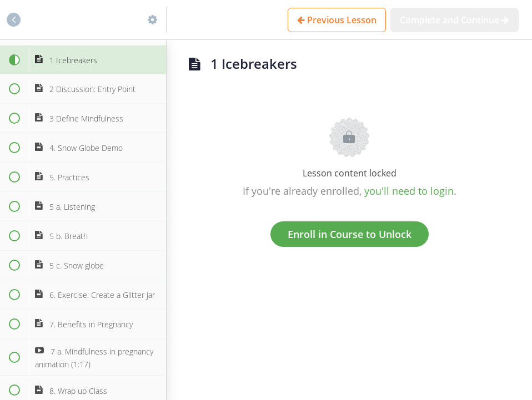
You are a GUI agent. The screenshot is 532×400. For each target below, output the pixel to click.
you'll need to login (409, 191)
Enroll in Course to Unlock (350, 234)
